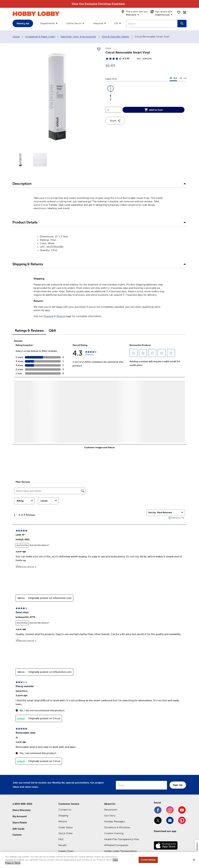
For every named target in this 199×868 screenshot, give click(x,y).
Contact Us (65, 810)
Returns (61, 316)
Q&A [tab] (52, 331)
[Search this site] (182, 24)
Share (115, 121)
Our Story (110, 816)
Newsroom (111, 810)
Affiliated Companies (116, 845)
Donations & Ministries (117, 827)
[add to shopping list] (99, 49)
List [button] (183, 79)
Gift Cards (18, 829)
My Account (20, 816)
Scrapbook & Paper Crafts (40, 37)
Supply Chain (66, 851)
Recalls (62, 845)
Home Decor (74, 23)
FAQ (61, 839)
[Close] (194, 860)
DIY (116, 23)
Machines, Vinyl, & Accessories (78, 37)
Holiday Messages (114, 821)
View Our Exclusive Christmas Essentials (98, 4)
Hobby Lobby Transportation (120, 851)
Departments (47, 23)
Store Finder (20, 822)
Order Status (66, 827)
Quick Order (66, 833)
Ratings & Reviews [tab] (29, 331)
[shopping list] (179, 12)
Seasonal (98, 23)
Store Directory (22, 810)
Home (16, 37)
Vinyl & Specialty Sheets (115, 37)
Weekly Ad (23, 23)
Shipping (48, 316)
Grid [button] (173, 79)
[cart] (185, 12)
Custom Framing (114, 833)
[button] (111, 89)
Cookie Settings (148, 860)
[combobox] (152, 24)
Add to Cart (154, 110)
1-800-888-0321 (22, 804)
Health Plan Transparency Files (122, 839)
